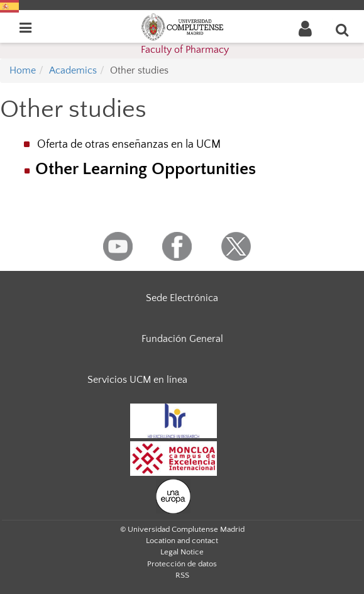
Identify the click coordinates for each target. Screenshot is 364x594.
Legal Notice (182, 552)
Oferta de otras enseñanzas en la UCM (129, 145)
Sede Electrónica (182, 298)
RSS (182, 575)
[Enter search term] (343, 30)
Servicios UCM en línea (137, 380)
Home (23, 70)
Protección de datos (182, 564)
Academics (73, 70)
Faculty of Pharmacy (185, 50)
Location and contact (182, 541)
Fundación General (182, 339)
